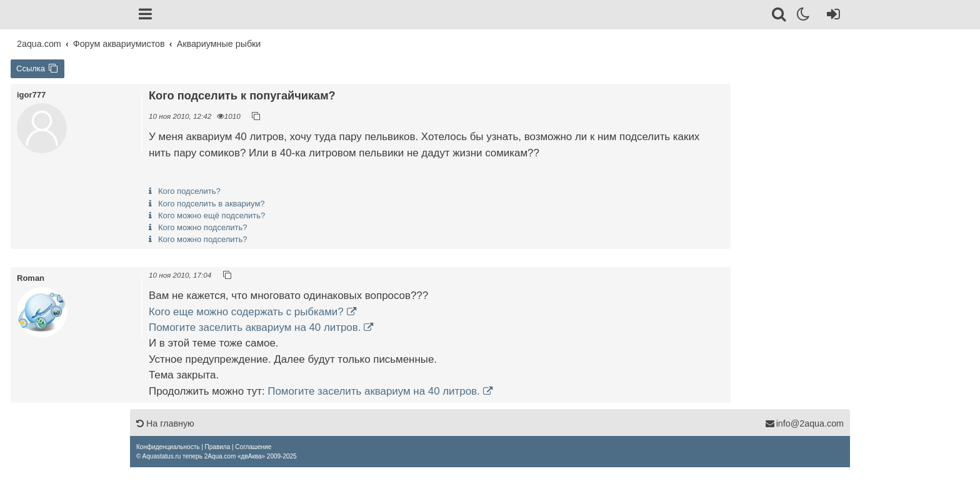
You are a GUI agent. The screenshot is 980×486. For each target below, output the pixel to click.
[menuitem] (168, 447)
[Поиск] (780, 16)
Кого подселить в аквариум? (212, 204)
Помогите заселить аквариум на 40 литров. (255, 327)
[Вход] (831, 16)
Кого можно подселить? (203, 227)
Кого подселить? (189, 191)
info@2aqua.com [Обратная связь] (804, 423)
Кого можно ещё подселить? (212, 215)
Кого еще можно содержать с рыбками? (246, 312)
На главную (165, 423)
